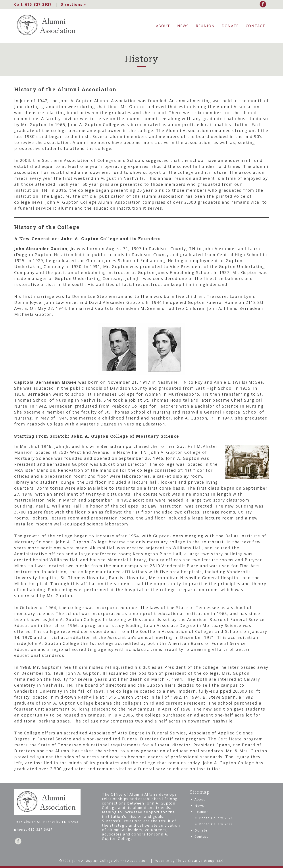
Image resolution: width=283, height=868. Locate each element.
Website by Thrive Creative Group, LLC (189, 860)
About (163, 26)
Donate (230, 26)
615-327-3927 (33, 4)
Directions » (73, 4)
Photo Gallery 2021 (216, 818)
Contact (256, 26)
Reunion (205, 26)
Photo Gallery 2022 (216, 824)
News (183, 26)
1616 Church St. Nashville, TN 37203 (46, 821)
